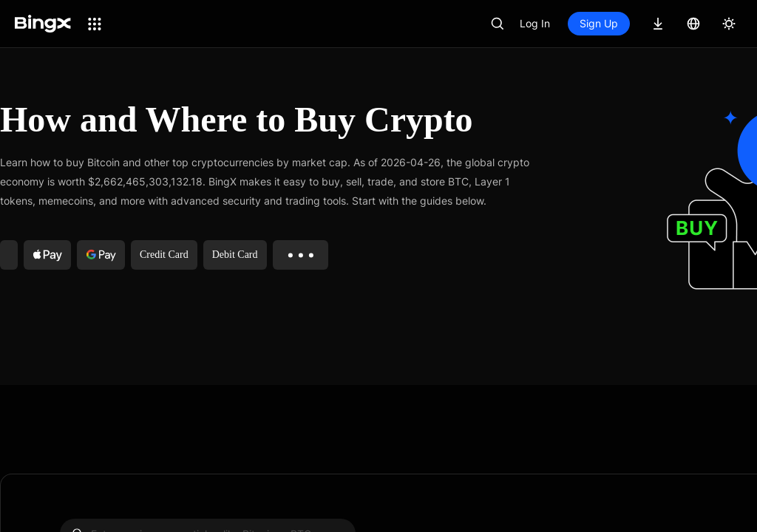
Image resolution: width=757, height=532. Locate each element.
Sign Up (599, 23)
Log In (535, 23)
